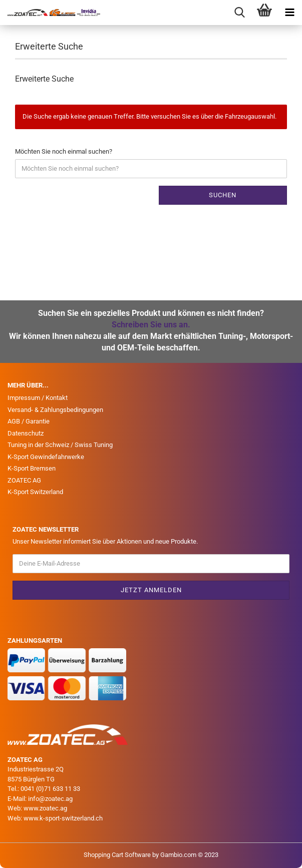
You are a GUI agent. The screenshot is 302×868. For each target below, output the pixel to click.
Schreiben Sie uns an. (151, 325)
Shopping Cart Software (117, 855)
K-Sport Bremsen (32, 468)
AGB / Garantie (29, 421)
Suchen (223, 195)
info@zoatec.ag (50, 799)
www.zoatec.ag (45, 808)
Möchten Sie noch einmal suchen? (64, 151)
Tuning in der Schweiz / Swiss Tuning (60, 445)
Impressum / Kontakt (38, 398)
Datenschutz (26, 433)
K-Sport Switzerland (35, 492)
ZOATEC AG (24, 480)
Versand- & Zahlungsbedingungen (55, 410)
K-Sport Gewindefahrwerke (46, 457)
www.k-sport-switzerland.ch (63, 818)
